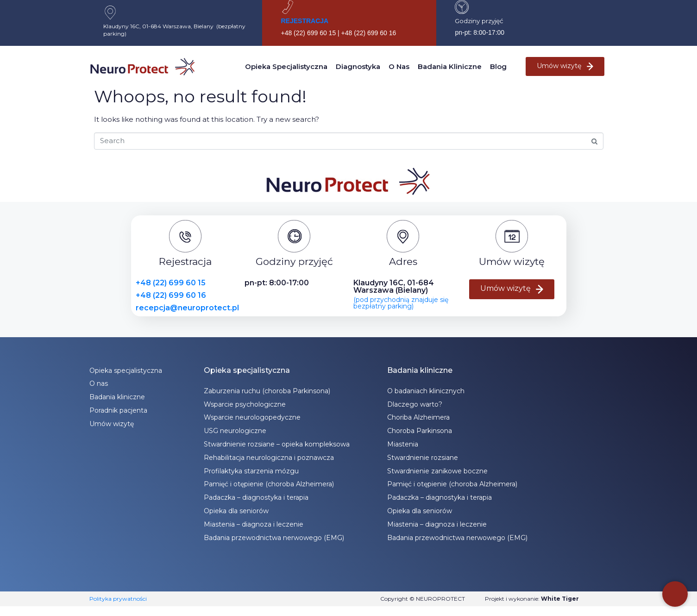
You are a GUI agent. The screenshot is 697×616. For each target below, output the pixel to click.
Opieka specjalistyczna (286, 66)
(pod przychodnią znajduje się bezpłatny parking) (401, 303)
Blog (498, 66)
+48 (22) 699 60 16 (171, 295)
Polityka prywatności (118, 599)
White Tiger (560, 599)
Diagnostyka (358, 66)
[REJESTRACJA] (288, 7)
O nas (399, 66)
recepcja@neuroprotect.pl (187, 308)
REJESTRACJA (305, 21)
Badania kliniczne (450, 66)
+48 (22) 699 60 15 (171, 283)
